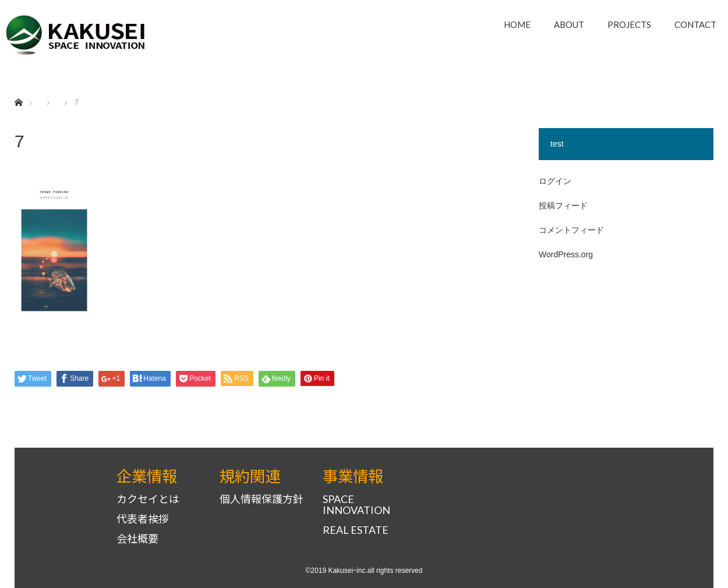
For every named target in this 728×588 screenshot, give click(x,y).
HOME (517, 24)
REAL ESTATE (356, 530)
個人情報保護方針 (261, 499)
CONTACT (695, 24)
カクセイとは (148, 499)
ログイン (555, 181)
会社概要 (137, 539)
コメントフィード (571, 230)
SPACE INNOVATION (356, 505)
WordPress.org (566, 254)
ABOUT (569, 24)
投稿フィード (563, 206)
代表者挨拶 (143, 519)
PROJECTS (629, 24)
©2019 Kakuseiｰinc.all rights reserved (364, 571)
